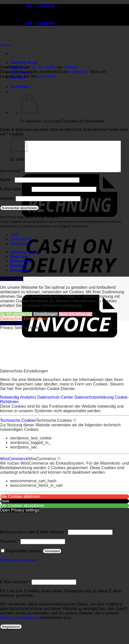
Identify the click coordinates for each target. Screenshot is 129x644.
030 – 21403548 (40, 6)
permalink (47, 76)
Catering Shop (24, 62)
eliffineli (71, 67)
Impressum (20, 254)
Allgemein (6, 45)
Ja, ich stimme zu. (16, 325)
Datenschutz (21, 250)
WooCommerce (14, 469)
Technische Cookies (18, 431)
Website (7, 209)
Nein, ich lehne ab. (76, 325)
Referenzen (21, 272)
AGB (14, 245)
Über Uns (19, 267)
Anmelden (52, 562)
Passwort (10, 552)
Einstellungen (45, 325)
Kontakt (18, 276)
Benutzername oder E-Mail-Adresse (33, 543)
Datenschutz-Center (56, 408)
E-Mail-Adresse (15, 200)
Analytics (29, 408)
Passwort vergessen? (19, 571)
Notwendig (10, 408)
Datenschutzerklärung (94, 408)
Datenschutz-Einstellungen (24, 329)
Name (7, 190)
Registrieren (11, 637)
